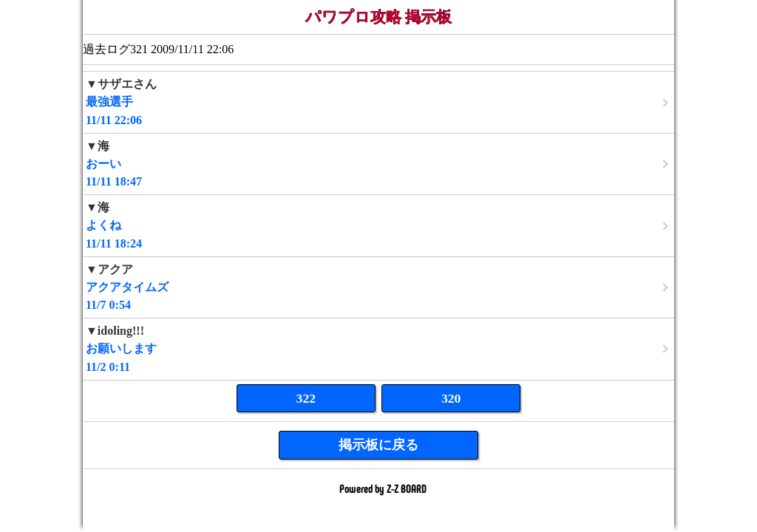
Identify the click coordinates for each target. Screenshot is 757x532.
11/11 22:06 (378, 102)
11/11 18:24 (378, 225)
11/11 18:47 (378, 164)
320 (451, 398)
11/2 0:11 (378, 348)
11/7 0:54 (378, 287)
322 (306, 398)
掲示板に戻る (378, 445)
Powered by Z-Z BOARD (383, 488)
